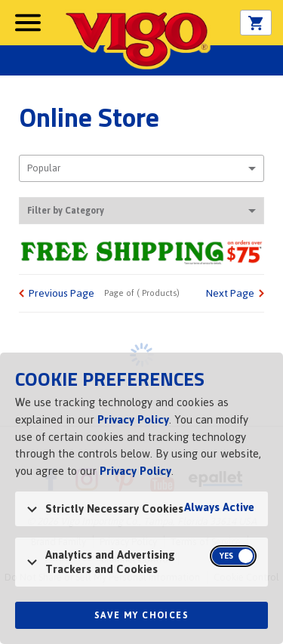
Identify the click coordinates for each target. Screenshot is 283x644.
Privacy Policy (133, 419)
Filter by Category (141, 211)
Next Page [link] (230, 293)
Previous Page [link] (62, 293)
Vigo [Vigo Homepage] (137, 39)
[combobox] (141, 168)
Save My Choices (141, 615)
